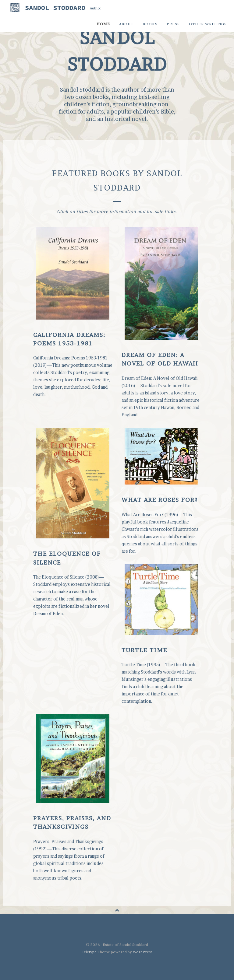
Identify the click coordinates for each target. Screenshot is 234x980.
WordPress (143, 952)
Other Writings (208, 24)
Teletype (89, 952)
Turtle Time (144, 650)
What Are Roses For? (160, 500)
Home (103, 24)
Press (173, 24)
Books (150, 24)
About (126, 24)
